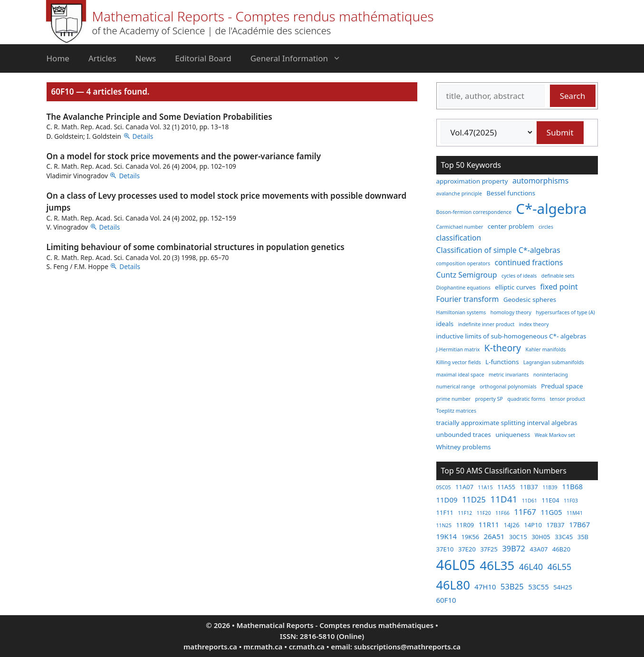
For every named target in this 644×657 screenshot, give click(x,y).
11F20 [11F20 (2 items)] (484, 513)
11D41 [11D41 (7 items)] (504, 499)
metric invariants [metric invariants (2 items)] (509, 375)
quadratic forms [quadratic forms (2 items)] (526, 399)
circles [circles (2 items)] (546, 227)
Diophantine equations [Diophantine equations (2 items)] (464, 288)
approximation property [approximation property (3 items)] (472, 181)
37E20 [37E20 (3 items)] (467, 549)
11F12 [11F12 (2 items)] (465, 513)
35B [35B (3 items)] (583, 537)
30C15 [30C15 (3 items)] (518, 537)
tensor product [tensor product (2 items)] (567, 399)
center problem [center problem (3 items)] (511, 226)
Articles (102, 58)
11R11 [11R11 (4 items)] (489, 524)
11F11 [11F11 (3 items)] (445, 512)
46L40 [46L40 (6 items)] (531, 567)
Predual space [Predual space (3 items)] (562, 386)
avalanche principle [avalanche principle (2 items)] (459, 193)
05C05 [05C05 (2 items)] (444, 487)
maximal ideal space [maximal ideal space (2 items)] (460, 375)
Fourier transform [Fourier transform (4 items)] (468, 299)
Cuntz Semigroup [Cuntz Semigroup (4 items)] (467, 275)
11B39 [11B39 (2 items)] (550, 487)
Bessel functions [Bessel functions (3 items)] (511, 193)
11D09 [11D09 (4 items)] (447, 500)
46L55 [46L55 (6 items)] (559, 567)
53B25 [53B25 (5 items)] (512, 586)
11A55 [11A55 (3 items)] (506, 487)
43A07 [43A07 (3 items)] (538, 549)
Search (573, 96)
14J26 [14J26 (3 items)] (512, 525)
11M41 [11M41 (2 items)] (575, 513)
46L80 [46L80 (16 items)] (453, 585)
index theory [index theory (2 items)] (534, 324)
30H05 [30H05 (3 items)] (541, 537)
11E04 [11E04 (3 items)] (551, 500)
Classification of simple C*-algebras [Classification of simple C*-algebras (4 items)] (498, 250)
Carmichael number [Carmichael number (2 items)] (460, 227)
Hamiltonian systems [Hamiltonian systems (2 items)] (461, 312)
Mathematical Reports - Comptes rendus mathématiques (263, 16)
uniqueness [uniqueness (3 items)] (513, 435)
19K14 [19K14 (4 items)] (447, 536)
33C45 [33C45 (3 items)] (564, 537)
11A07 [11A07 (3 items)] (464, 487)
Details (143, 136)
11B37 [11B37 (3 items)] (529, 487)
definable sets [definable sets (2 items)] (558, 276)
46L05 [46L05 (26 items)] (456, 565)
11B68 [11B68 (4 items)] (572, 486)
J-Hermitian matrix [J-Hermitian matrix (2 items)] (458, 349)
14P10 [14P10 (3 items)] (533, 525)
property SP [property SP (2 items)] (489, 399)
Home (58, 58)
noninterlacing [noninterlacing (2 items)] (551, 375)
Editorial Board (203, 58)
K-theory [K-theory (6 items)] (503, 348)
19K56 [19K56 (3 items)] (470, 537)
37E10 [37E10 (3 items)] (445, 549)
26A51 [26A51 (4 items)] (494, 536)
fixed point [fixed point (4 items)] (559, 287)
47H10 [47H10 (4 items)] (485, 587)
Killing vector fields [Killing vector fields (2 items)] (459, 362)
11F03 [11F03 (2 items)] (571, 501)
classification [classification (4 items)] (459, 238)
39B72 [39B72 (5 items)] (514, 548)
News (146, 58)
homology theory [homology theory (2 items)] (511, 312)
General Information (300, 58)
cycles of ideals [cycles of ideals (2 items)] (519, 276)
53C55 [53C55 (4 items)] (538, 587)
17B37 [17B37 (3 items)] (556, 525)
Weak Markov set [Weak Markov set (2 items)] (555, 435)
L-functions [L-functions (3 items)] (502, 362)
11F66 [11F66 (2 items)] (502, 513)
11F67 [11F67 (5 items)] (525, 512)
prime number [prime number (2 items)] (454, 399)
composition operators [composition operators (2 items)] (463, 263)
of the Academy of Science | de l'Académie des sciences (212, 31)
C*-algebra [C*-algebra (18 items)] (552, 209)
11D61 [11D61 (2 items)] (529, 501)
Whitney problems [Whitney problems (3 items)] (464, 447)
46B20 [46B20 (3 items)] (561, 549)
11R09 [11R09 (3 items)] (465, 525)
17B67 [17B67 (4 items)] (579, 524)
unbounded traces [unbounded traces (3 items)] (464, 435)
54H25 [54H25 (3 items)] (562, 587)
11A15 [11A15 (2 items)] (485, 487)
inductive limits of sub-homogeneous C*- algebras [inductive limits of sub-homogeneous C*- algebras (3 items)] (511, 336)
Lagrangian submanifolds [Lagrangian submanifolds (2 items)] (554, 362)
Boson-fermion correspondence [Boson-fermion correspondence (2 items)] (474, 212)
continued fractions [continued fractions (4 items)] (529, 262)
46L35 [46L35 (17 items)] (497, 565)
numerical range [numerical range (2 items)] (456, 386)
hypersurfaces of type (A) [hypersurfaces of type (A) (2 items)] (565, 312)
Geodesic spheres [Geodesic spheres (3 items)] (530, 300)
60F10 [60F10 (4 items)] (446, 600)
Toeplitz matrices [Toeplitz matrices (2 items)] (456, 411)
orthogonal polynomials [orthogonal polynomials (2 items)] (508, 386)
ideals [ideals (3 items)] (445, 324)
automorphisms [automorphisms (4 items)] (540, 181)
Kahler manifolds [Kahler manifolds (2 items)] (546, 349)
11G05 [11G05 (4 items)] (551, 512)
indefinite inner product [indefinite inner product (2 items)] (486, 324)
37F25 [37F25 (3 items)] (489, 549)
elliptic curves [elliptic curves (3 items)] (515, 287)
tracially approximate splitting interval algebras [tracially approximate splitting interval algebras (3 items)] (507, 423)
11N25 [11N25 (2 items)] (444, 525)
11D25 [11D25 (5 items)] (474, 499)
